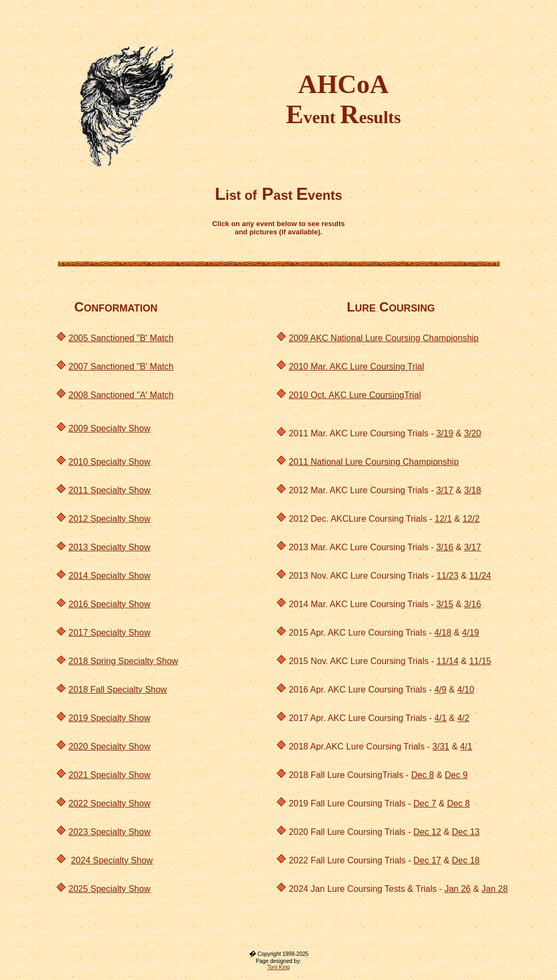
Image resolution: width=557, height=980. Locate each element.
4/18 (443, 633)
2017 (79, 633)
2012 (79, 519)
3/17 (444, 490)
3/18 (472, 490)
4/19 (471, 633)
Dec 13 (466, 832)
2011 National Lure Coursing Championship (374, 462)
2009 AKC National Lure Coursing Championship (384, 338)
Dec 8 (423, 775)
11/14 (447, 661)
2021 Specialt (95, 775)
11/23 (447, 576)
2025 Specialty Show (109, 889)
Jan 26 (457, 889)
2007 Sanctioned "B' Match (121, 367)
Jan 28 (495, 889)
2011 (79, 490)
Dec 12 (427, 832)
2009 (79, 428)
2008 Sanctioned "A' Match (121, 395)
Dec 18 (466, 860)
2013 (79, 547)
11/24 (480, 576)
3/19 (444, 433)
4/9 (440, 690)
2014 (79, 576)
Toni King (278, 967)
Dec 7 (425, 803)
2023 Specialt (95, 832)
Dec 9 (456, 775)
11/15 (480, 661)
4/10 (466, 690)
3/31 (441, 746)
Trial (416, 367)
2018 (79, 661)
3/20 (472, 433)
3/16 (444, 547)
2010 (79, 462)
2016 (79, 604)
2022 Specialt (95, 803)
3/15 (444, 604)
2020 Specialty (97, 746)
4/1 (440, 718)
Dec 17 (427, 860)
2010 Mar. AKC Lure (329, 367)
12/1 (443, 519)
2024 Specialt (97, 860)
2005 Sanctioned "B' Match (121, 338)
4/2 (463, 718)
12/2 (471, 519)
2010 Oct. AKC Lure (329, 395)
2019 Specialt (97, 718)
